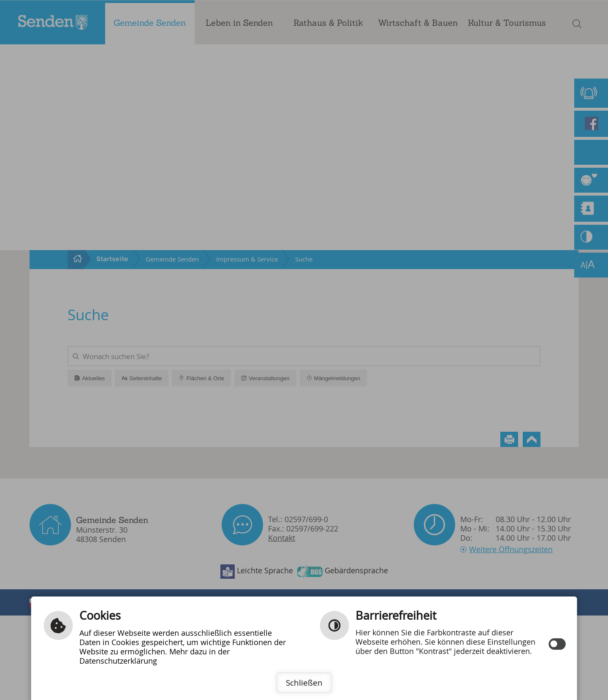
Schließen (304, 683)
